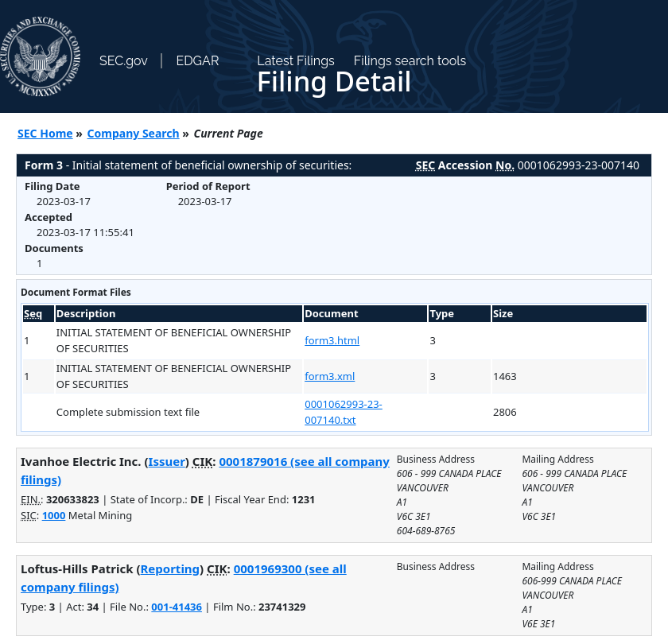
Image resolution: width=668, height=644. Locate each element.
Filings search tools (410, 61)
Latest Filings (295, 61)
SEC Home (45, 133)
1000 (54, 515)
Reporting (171, 568)
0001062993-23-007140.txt (344, 412)
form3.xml (330, 376)
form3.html (332, 340)
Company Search (134, 133)
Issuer (167, 461)
